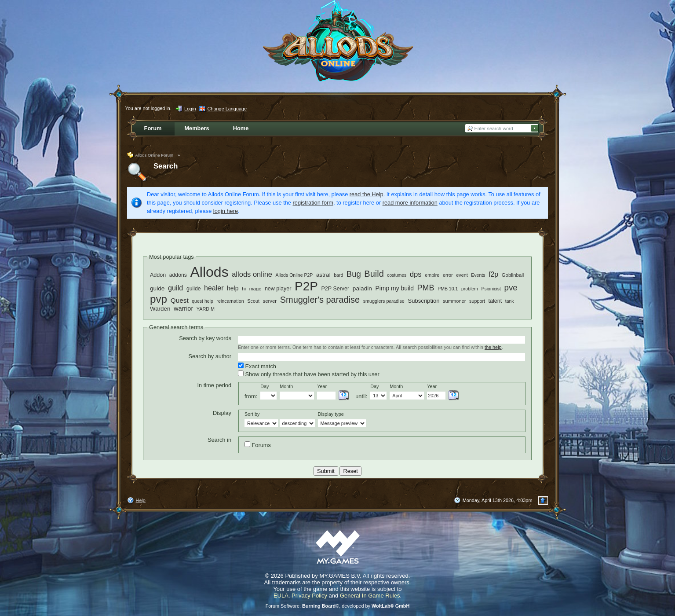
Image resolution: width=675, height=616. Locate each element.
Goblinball (513, 275)
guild (175, 288)
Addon (158, 275)
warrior (183, 308)
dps (416, 274)
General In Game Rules (370, 596)
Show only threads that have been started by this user (309, 374)
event (462, 275)
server (270, 301)
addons (178, 275)
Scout (253, 301)
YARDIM (206, 309)
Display (222, 413)
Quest (180, 300)
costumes (397, 275)
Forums (258, 445)
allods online (252, 274)
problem (470, 289)
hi (244, 288)
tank (510, 301)
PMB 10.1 (448, 289)
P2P (306, 286)
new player (278, 289)
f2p (493, 274)
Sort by (252, 414)
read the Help (367, 194)
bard (338, 275)
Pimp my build (394, 288)
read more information (410, 203)
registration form (313, 203)
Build (374, 274)
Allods (209, 272)
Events (478, 275)
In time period (214, 385)
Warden (160, 309)
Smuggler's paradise (320, 300)
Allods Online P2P (294, 275)
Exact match (257, 366)
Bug (354, 274)
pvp (159, 299)
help (233, 288)
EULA (281, 596)
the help (493, 347)
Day (265, 386)
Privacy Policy (309, 596)
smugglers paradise (384, 301)
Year (322, 386)
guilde (194, 289)
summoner (454, 301)
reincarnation (230, 301)
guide (157, 288)
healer (214, 288)
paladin (362, 288)
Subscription (423, 301)
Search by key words (205, 338)
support (477, 301)
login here (226, 211)
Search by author (210, 356)
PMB (426, 288)
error (448, 275)
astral (323, 275)
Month (286, 386)
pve (511, 288)
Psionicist (491, 289)
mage (255, 289)
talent (495, 301)
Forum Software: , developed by (338, 606)
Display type (331, 414)
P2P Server (335, 289)
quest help (202, 301)
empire (432, 275)
